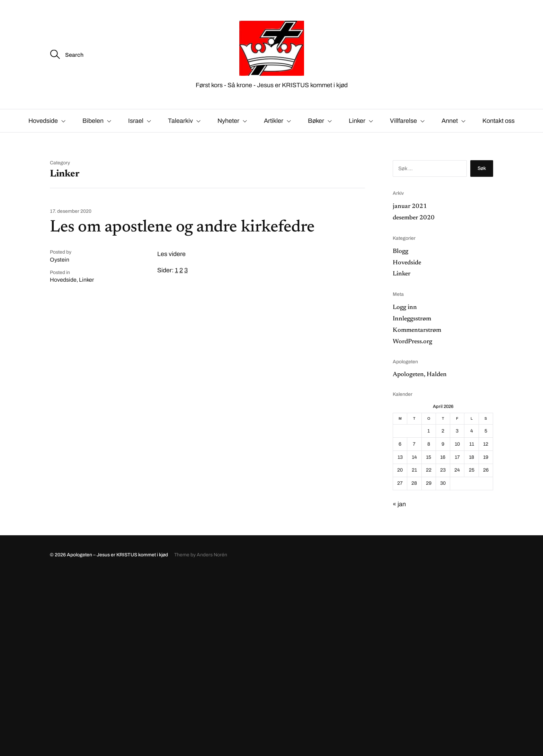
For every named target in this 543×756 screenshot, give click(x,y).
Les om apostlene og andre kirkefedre (182, 228)
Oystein (60, 260)
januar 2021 (410, 207)
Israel (136, 121)
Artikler (274, 121)
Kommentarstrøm (417, 330)
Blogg (400, 252)
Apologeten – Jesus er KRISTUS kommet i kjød (117, 555)
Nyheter (228, 121)
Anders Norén (212, 555)
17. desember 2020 (71, 211)
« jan (399, 504)
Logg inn (405, 308)
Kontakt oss (499, 121)
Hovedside (43, 121)
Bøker (316, 121)
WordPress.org (412, 342)
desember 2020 (414, 218)
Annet (450, 121)
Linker (357, 121)
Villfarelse (403, 121)
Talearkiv (180, 121)
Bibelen (93, 121)
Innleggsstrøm (412, 319)
